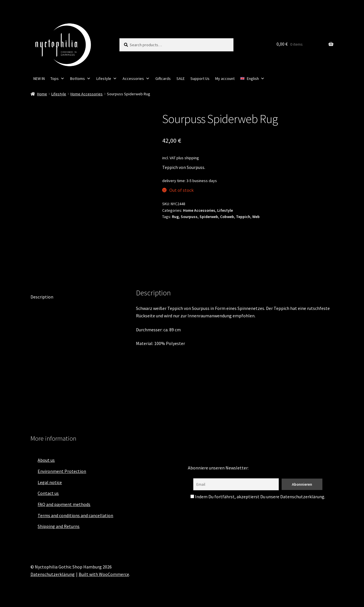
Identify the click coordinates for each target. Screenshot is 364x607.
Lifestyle (107, 78)
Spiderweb (209, 217)
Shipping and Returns (59, 526)
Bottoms (80, 78)
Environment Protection (62, 471)
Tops (57, 78)
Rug (175, 217)
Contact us (48, 493)
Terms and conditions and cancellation (75, 515)
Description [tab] (42, 297)
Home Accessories (87, 94)
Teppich (243, 217)
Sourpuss (189, 217)
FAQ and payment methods (64, 504)
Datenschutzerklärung (53, 574)
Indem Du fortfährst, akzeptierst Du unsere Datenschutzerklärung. (258, 497)
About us (46, 460)
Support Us (200, 78)
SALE (181, 78)
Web (256, 217)
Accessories (136, 78)
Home (42, 94)
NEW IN (39, 78)
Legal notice (50, 482)
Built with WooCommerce (104, 574)
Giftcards (163, 78)
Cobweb (227, 217)
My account (225, 78)
